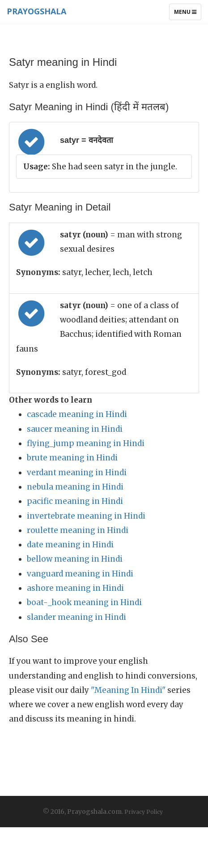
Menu (187, 14)
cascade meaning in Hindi (77, 414)
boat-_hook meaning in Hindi (84, 602)
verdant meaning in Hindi (77, 473)
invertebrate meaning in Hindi (86, 516)
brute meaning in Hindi (72, 458)
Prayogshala (36, 11)
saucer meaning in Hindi (75, 429)
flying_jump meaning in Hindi (86, 443)
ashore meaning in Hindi (75, 588)
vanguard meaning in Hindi (80, 574)
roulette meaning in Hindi (78, 530)
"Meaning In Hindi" (128, 690)
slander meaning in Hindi (76, 617)
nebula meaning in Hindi (75, 487)
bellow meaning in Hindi (75, 559)
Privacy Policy (144, 812)
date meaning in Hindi (70, 545)
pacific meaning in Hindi (75, 501)
